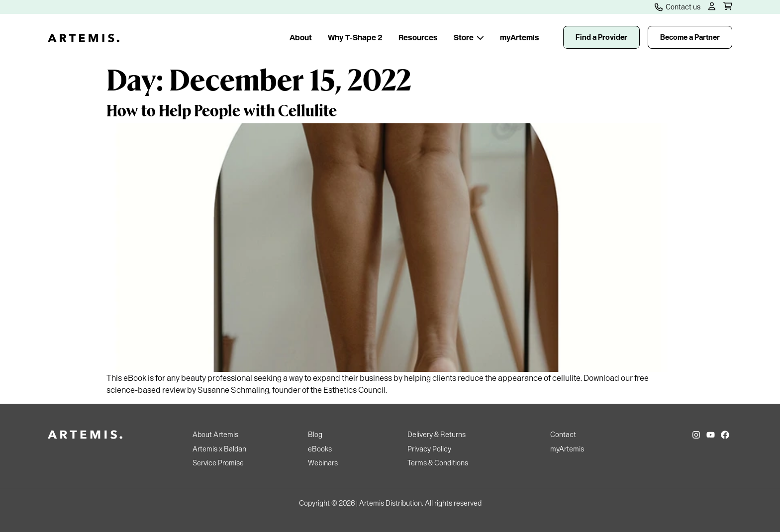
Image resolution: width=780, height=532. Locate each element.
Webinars (323, 463)
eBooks (320, 449)
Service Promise (218, 463)
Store (469, 38)
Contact (563, 435)
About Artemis (215, 435)
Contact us (678, 7)
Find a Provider (601, 37)
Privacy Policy (429, 449)
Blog (315, 435)
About (301, 38)
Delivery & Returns (437, 435)
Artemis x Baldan (219, 449)
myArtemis (520, 38)
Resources (418, 38)
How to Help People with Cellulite (222, 110)
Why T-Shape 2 (355, 38)
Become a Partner (690, 37)
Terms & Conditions (438, 463)
